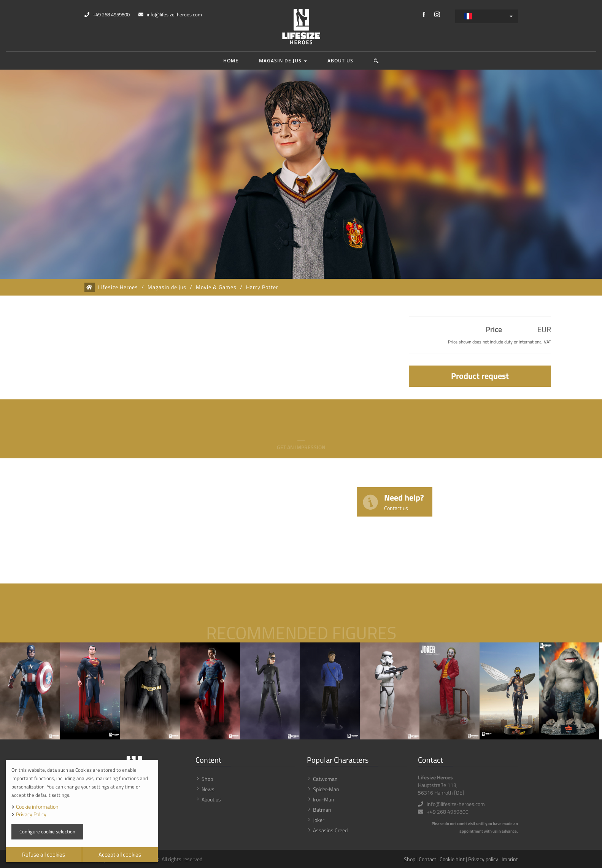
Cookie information (37, 807)
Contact (427, 859)
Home (231, 61)
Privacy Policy (31, 814)
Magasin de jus (283, 61)
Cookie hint (452, 859)
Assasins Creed (330, 830)
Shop (207, 779)
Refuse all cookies (44, 854)
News (208, 789)
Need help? (404, 502)
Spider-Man (326, 789)
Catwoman (325, 779)
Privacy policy (483, 859)
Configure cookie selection (47, 831)
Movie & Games (216, 287)
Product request (480, 376)
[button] (376, 61)
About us (340, 61)
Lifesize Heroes (118, 287)
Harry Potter (262, 287)
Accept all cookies (120, 854)
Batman (322, 810)
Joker (319, 820)
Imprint (510, 859)
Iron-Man (324, 799)
